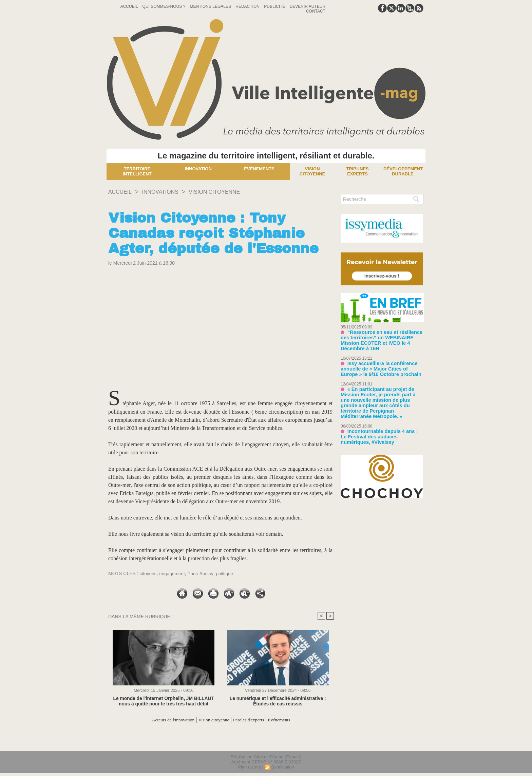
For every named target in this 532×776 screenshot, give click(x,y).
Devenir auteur (308, 6)
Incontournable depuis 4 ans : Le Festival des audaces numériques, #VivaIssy (378, 422)
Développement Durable (403, 171)
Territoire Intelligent (137, 171)
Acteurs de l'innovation (165, 720)
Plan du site (249, 767)
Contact (316, 11)
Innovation (198, 169)
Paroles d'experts (253, 720)
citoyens (148, 573)
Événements (259, 169)
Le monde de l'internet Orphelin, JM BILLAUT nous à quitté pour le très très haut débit (164, 701)
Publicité (275, 6)
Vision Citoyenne (312, 171)
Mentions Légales (211, 6)
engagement (173, 573)
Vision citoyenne (225, 192)
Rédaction (248, 6)
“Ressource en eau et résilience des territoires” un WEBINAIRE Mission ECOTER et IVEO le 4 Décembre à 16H (382, 337)
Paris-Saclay (202, 573)
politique (227, 573)
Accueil (130, 6)
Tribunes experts (357, 171)
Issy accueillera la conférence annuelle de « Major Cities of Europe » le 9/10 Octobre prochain (381, 362)
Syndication (282, 767)
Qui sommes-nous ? (165, 6)
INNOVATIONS (165, 192)
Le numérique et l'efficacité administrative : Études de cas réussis (278, 701)
